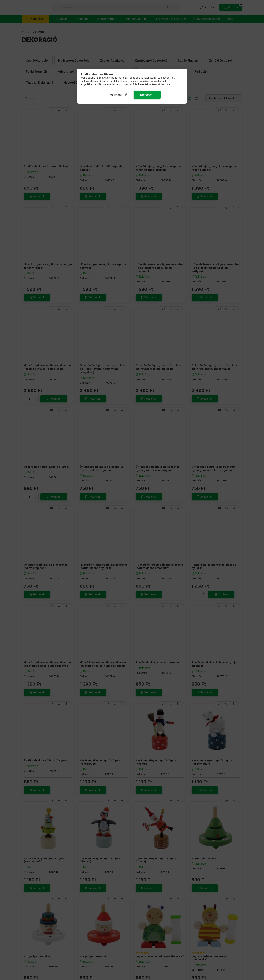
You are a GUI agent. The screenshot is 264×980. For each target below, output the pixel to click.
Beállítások (115, 95)
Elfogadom (145, 95)
